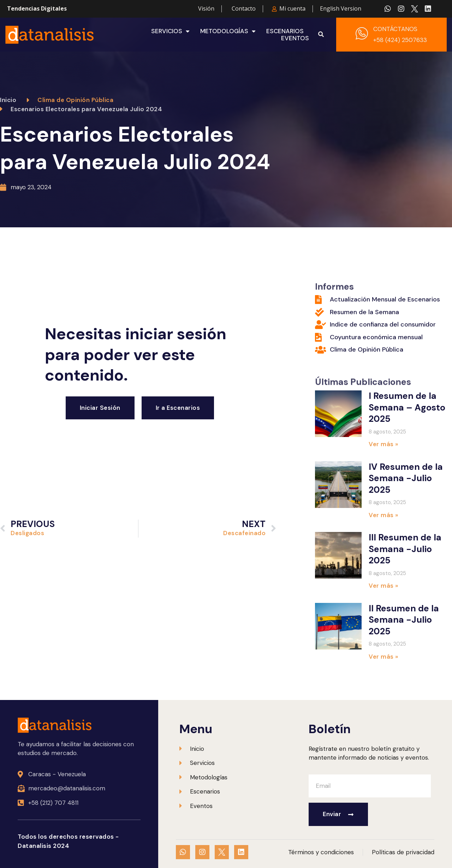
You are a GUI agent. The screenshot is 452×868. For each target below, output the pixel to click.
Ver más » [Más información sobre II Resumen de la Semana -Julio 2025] (383, 657)
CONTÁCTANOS (395, 29)
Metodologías (228, 31)
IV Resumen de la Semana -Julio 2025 (406, 478)
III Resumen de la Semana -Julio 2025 (405, 549)
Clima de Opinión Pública (75, 100)
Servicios (170, 31)
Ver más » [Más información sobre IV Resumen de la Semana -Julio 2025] (383, 515)
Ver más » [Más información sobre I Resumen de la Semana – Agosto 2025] (383, 444)
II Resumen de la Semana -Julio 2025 (404, 620)
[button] (321, 35)
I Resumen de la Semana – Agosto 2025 (407, 407)
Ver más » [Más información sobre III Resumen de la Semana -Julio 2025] (383, 586)
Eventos (295, 38)
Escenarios (285, 31)
